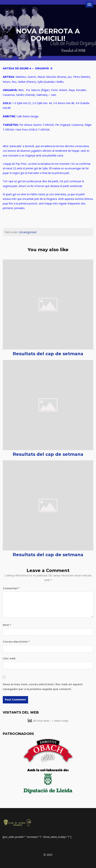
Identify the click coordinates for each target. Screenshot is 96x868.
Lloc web (9, 658)
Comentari (11, 588)
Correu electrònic (16, 642)
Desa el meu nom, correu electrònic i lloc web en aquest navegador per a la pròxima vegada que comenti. (43, 687)
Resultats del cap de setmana (48, 354)
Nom (7, 625)
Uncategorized (28, 232)
